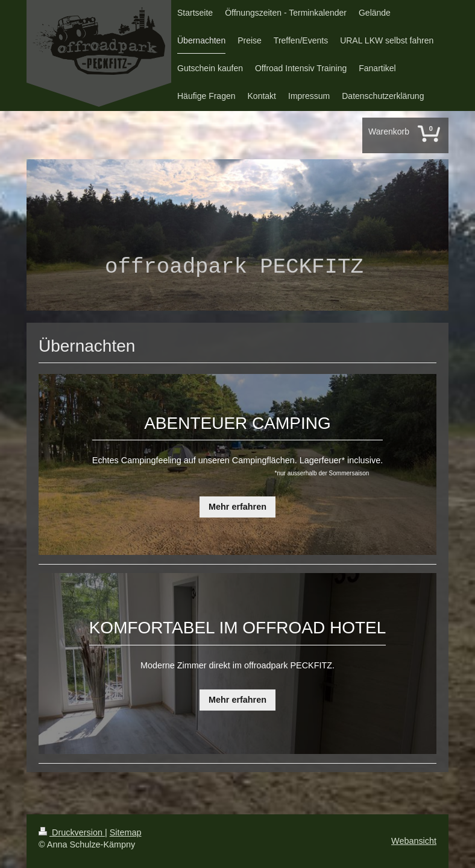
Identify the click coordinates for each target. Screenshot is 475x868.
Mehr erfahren (237, 507)
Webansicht (414, 841)
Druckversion (72, 832)
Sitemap (126, 832)
